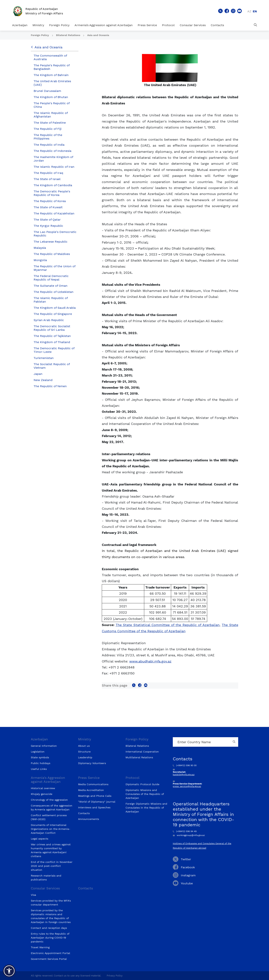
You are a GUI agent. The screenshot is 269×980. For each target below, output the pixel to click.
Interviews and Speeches (94, 807)
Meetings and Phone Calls (95, 796)
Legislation (38, 752)
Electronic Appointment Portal (50, 953)
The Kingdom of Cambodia (53, 185)
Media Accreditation (91, 790)
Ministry (38, 25)
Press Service (147, 25)
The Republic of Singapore (53, 314)
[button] (9, 971)
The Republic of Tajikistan (52, 336)
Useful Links (39, 769)
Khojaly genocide (42, 794)
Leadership (85, 757)
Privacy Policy (115, 976)
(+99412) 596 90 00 (185, 765)
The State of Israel (47, 179)
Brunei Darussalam (47, 91)
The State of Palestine (50, 123)
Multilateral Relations (139, 757)
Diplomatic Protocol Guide (142, 784)
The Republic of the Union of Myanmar (55, 268)
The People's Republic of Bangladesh (52, 67)
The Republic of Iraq (48, 173)
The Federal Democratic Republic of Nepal (51, 278)
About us (84, 746)
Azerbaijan (20, 25)
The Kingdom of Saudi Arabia (55, 308)
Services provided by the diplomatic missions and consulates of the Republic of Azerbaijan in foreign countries (51, 916)
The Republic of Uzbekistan (54, 292)
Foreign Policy (59, 25)
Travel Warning (40, 947)
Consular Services (193, 25)
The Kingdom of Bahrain (51, 75)
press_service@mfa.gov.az (187, 786)
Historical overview (43, 788)
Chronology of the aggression (49, 800)
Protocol (168, 25)
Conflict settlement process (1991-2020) (49, 817)
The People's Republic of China (52, 105)
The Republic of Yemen (50, 386)
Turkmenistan (44, 358)
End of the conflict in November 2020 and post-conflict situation (52, 866)
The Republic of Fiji (48, 129)
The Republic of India (49, 145)
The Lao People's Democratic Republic (55, 234)
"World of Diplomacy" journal (97, 802)
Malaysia (40, 248)
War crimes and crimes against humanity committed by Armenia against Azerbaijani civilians (51, 850)
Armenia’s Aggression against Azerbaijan (104, 25)
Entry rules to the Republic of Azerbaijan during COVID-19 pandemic (50, 938)
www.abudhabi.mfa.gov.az (150, 661)
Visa (33, 895)
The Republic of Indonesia (52, 151)
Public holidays (41, 763)
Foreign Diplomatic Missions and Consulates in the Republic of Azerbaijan (146, 808)
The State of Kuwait (48, 207)
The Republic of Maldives (52, 254)
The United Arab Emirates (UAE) (52, 83)
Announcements (89, 819)
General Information (44, 746)
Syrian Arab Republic (49, 320)
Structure (84, 752)
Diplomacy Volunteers (92, 763)
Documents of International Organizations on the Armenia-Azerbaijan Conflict (51, 829)
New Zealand (43, 380)
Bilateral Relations (68, 35)
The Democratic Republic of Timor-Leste (54, 350)
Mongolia (40, 260)
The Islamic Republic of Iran (54, 167)
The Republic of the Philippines (48, 137)
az (249, 11)
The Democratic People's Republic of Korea (52, 193)
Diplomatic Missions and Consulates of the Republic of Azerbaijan (145, 794)
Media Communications (93, 784)
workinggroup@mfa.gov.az (189, 835)
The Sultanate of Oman (51, 286)
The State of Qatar (47, 220)
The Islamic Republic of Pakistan (51, 300)
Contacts (217, 25)
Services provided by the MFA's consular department (51, 903)
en (255, 11)
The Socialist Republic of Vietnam (52, 366)
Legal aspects (40, 839)
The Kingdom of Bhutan (51, 97)
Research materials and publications (46, 878)
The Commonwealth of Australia (50, 57)
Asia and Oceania (98, 35)
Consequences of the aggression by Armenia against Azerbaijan (52, 808)
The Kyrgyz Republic (48, 226)
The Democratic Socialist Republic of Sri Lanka (52, 328)
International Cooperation (142, 752)
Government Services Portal (49, 959)
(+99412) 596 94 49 (185, 831)
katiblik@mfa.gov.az (184, 775)
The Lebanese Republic (51, 242)
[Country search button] (234, 742)
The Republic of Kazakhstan (54, 213)
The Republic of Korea (50, 201)
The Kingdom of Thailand (52, 342)
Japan (38, 374)
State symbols (40, 757)
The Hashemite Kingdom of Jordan (53, 159)
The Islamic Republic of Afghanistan (51, 115)
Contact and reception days (49, 928)
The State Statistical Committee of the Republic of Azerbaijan (168, 625)
